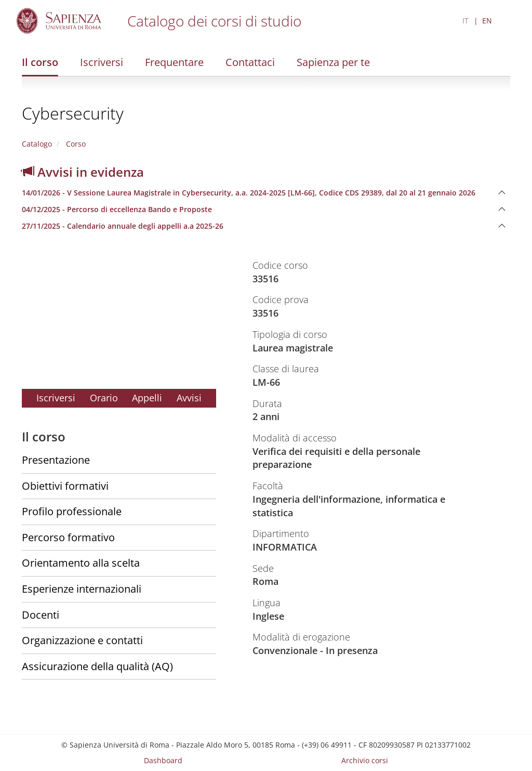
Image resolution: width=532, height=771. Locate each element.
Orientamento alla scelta (81, 563)
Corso (75, 144)
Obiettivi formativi (65, 486)
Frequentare (174, 62)
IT (465, 21)
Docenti (41, 615)
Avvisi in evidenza (83, 172)
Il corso (40, 62)
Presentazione (56, 460)
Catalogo (37, 144)
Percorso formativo (68, 537)
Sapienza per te (333, 62)
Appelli (147, 398)
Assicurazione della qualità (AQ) (97, 666)
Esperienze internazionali (82, 589)
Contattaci (250, 62)
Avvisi (189, 398)
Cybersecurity (73, 113)
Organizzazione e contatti (82, 640)
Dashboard (163, 760)
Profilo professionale (72, 511)
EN (487, 21)
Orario (104, 398)
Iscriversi (102, 62)
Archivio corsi (365, 760)
